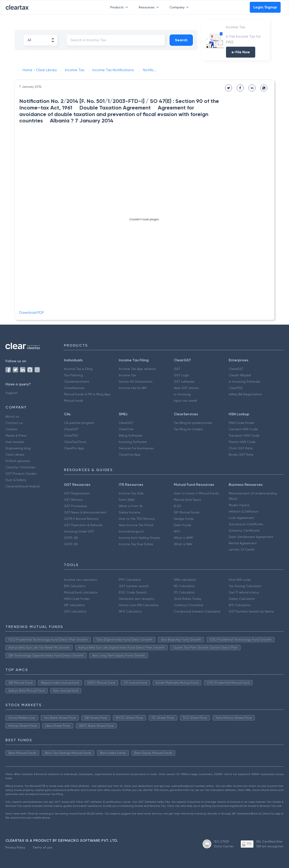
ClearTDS (236, 388)
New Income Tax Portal (136, 525)
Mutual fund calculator (81, 592)
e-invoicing (182, 394)
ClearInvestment (77, 382)
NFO (177, 531)
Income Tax (127, 375)
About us (12, 416)
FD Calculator (184, 592)
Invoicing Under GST (79, 531)
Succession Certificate (246, 524)
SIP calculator (74, 605)
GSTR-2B (71, 538)
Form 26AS (127, 500)
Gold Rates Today (188, 599)
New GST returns (186, 388)
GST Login (182, 375)
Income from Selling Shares (139, 538)
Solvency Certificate (244, 530)
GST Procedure (75, 506)
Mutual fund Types (187, 500)
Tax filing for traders (188, 429)
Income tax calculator (81, 580)
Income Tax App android (137, 369)
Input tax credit (186, 401)
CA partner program (79, 423)
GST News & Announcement (85, 512)
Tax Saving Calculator (245, 586)
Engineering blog (18, 448)
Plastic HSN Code (242, 442)
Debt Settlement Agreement (251, 537)
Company (180, 7)
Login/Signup (265, 7)
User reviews (15, 442)
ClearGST (236, 369)
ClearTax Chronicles (20, 467)
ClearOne (126, 429)
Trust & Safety (16, 480)
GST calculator (75, 611)
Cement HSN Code (243, 429)
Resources (150, 7)
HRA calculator (185, 580)
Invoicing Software (133, 442)
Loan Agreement (242, 518)
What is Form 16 (131, 506)
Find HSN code (240, 580)
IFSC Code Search (133, 592)
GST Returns (73, 500)
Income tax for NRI (133, 388)
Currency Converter (189, 605)
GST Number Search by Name (251, 611)
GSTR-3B (71, 544)
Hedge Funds (184, 519)
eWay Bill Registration (245, 394)
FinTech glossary (18, 461)
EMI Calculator (75, 586)
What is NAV (183, 544)
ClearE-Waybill (240, 375)
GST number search (134, 586)
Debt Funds (183, 525)
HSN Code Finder (242, 423)
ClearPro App (74, 448)
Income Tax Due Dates (136, 544)
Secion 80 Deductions (136, 382)
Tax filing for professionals (193, 423)
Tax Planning (73, 375)
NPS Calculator (130, 611)
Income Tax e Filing (78, 369)
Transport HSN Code (244, 435)
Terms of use (42, 847)
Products (120, 7)
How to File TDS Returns (137, 519)
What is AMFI (183, 538)
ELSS (177, 506)
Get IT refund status (244, 592)
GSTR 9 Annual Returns (81, 519)
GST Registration (77, 493)
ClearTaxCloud (75, 442)
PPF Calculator (130, 580)
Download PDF (32, 312)
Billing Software (130, 435)
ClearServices (74, 388)
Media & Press (16, 435)
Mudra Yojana (239, 505)
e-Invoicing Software (244, 382)
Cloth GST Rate (241, 448)
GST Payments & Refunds (83, 525)
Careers (11, 429)
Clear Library (15, 455)
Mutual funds (74, 401)
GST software (184, 382)
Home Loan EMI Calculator (139, 605)
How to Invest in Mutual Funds (196, 493)
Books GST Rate (241, 455)
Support (12, 393)
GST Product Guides (21, 474)
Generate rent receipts (136, 599)
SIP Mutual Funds (187, 512)
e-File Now (241, 52)
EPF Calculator (240, 605)
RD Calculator (184, 586)
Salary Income (130, 512)
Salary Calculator (242, 599)
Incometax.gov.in (131, 531)
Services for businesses (136, 448)
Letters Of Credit (242, 549)
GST (177, 369)
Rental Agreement (243, 543)
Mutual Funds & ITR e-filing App (87, 394)
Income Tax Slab (131, 493)
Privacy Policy (15, 847)
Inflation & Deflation (244, 511)
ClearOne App (130, 455)
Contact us (14, 423)
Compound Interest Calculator (197, 611)
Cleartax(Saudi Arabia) (23, 486)
